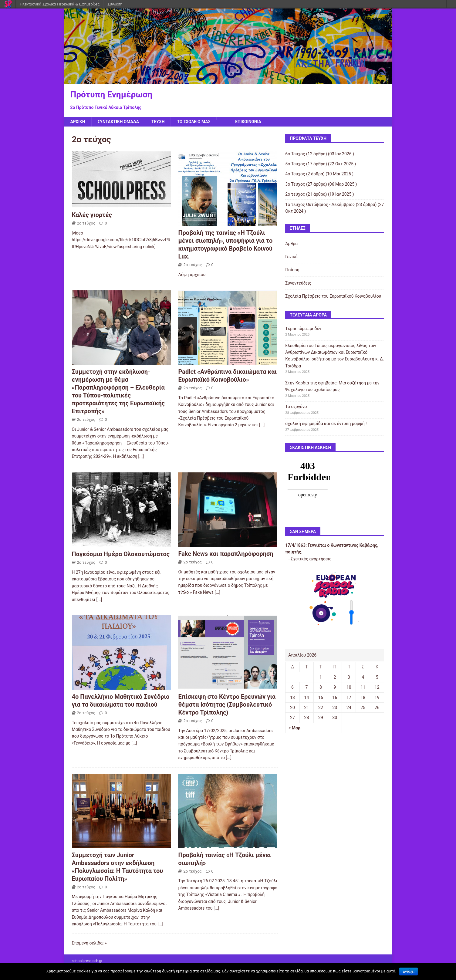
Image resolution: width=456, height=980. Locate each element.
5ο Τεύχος (295, 164)
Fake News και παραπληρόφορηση (226, 554)
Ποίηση (292, 270)
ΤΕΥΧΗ (159, 122)
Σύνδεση (115, 4)
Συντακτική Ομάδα (119, 122)
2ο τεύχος (86, 223)
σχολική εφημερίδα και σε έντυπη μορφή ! (326, 424)
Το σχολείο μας (195, 122)
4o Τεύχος (295, 174)
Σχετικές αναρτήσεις (311, 559)
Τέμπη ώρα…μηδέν (303, 329)
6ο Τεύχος (295, 154)
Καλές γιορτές (92, 215)
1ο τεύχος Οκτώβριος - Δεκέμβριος (320, 204)
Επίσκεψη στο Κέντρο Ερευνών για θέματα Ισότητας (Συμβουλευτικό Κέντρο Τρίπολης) (227, 705)
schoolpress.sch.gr (87, 961)
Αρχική (78, 122)
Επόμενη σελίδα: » (89, 943)
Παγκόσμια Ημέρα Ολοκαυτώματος (121, 554)
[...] (141, 457)
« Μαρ (294, 728)
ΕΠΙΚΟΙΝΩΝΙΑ (250, 122)
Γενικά (291, 257)
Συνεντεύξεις (298, 283)
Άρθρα (291, 244)
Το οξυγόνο (296, 407)
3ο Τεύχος (295, 184)
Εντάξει (409, 972)
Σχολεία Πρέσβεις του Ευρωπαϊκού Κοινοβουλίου (333, 296)
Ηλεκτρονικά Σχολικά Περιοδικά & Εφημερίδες (60, 4)
